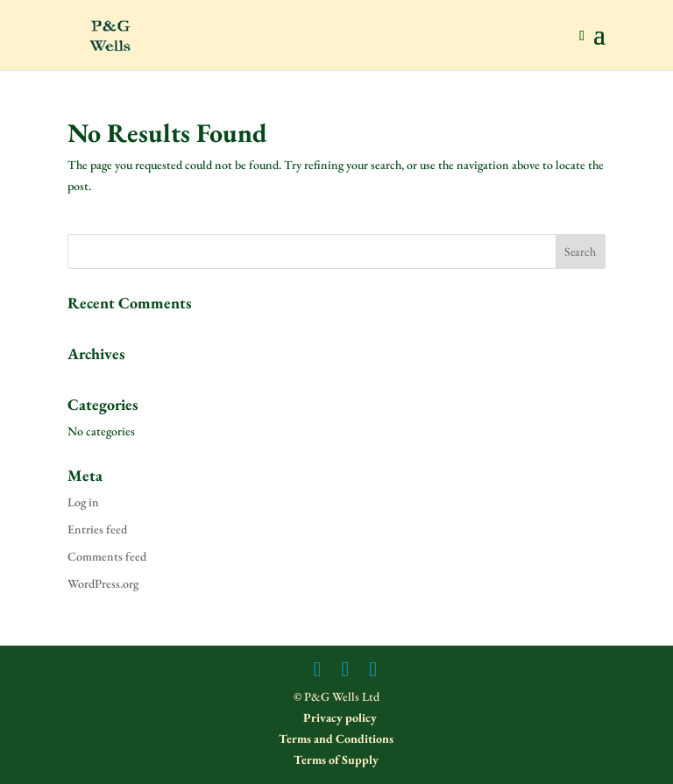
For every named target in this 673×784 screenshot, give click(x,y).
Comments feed (107, 556)
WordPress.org (103, 583)
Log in (83, 502)
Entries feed (97, 529)
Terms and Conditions (336, 738)
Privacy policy (339, 717)
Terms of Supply (336, 759)
